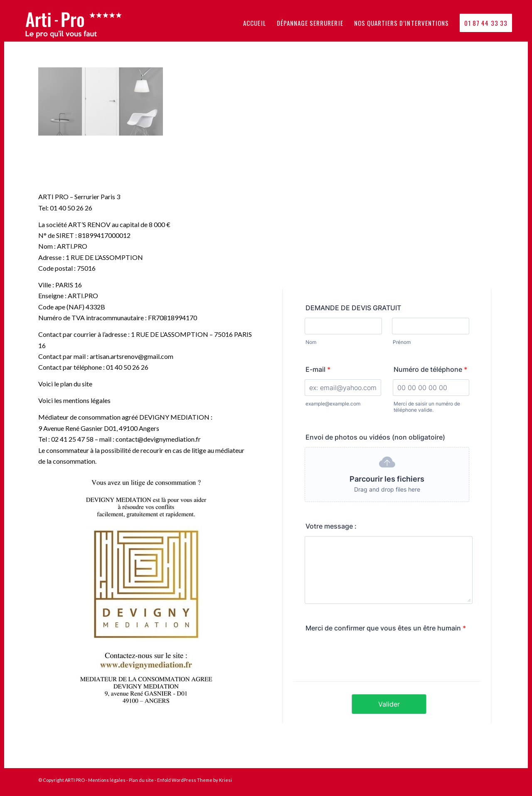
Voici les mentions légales (74, 400)
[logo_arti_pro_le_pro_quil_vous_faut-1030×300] (79, 23)
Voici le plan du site (65, 384)
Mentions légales (107, 780)
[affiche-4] (145, 592)
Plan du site (141, 780)
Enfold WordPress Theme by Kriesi (195, 780)
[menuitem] (254, 23)
